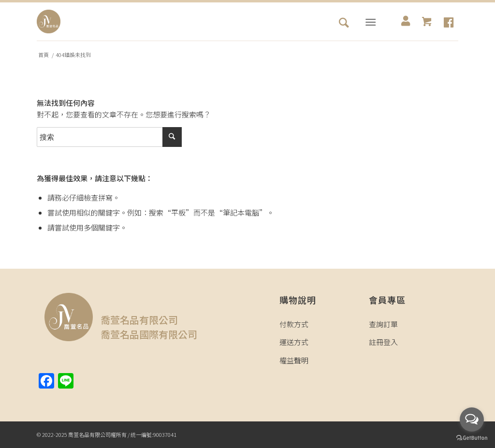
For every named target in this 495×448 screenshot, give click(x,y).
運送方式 (294, 342)
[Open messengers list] (472, 419)
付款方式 (294, 324)
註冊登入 (383, 342)
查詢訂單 (383, 324)
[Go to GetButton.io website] (472, 438)
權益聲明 (294, 360)
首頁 (44, 55)
